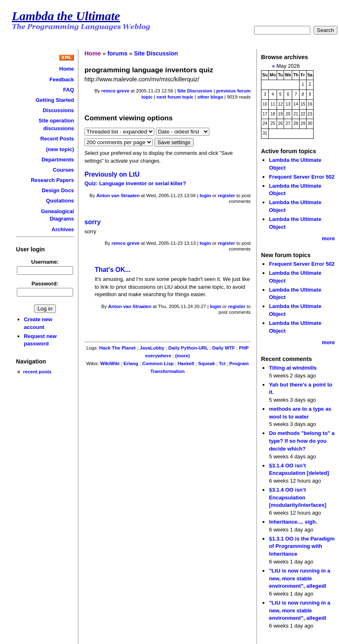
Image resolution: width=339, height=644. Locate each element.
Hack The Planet (118, 348)
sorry (93, 222)
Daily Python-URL (188, 348)
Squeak (207, 363)
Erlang (131, 363)
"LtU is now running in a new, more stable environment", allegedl (299, 578)
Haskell (186, 363)
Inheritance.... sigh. (293, 522)
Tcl (222, 363)
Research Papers (52, 180)
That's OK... (113, 270)
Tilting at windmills (293, 368)
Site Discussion (156, 53)
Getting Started (55, 100)
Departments (58, 160)
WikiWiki (110, 363)
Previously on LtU (112, 174)
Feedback (62, 79)
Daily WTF (224, 348)
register (227, 195)
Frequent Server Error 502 (302, 177)
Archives (63, 229)
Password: (45, 284)
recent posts (37, 371)
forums (118, 53)
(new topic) (60, 149)
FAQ (69, 90)
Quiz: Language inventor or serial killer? (135, 183)
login (205, 195)
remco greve (116, 91)
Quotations (60, 201)
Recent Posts (57, 139)
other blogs (210, 97)
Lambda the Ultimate (66, 16)
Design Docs (58, 190)
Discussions (58, 110)
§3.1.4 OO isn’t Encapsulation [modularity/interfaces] (298, 497)
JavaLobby (152, 348)
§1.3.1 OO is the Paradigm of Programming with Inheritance (302, 546)
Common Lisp (158, 363)
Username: (45, 262)
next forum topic (175, 97)
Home (66, 69)
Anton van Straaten (118, 195)
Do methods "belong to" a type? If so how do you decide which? (302, 441)
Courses (63, 170)
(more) (183, 356)
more (328, 238)
